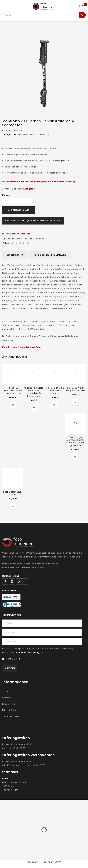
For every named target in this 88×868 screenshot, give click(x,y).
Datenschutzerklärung (27, 652)
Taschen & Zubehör (34, 239)
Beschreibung (15, 255)
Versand (7, 698)
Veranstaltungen (11, 716)
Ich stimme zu (11, 659)
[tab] (15, 255)
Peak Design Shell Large (13, 493)
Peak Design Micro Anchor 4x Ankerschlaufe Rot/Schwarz (34, 392)
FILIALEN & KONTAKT (45, 814)
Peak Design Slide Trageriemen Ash (75, 389)
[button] (13, 405)
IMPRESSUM (63, 814)
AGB (24, 814)
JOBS (31, 814)
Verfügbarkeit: (10, 134)
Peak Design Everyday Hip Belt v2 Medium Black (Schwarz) (75, 441)
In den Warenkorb (20, 210)
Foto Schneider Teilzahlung (50, 255)
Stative (19, 239)
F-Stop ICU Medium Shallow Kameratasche (13, 391)
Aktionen (7, 692)
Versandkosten (24, 234)
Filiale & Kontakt (10, 710)
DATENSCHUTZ (79, 814)
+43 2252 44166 (10, 790)
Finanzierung (9, 704)
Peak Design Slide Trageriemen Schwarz (54, 391)
